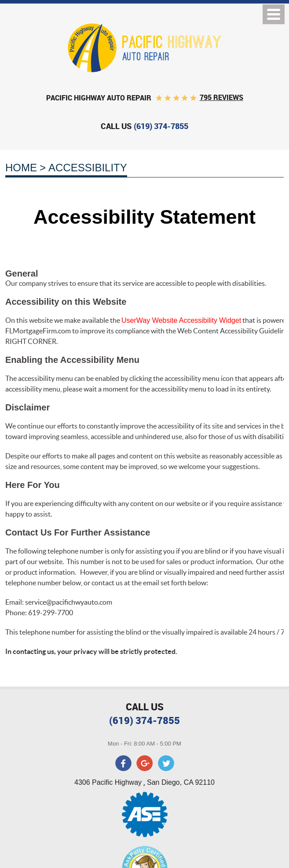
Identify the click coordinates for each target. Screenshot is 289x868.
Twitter (166, 763)
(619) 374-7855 (144, 720)
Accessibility (88, 168)
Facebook (124, 763)
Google (145, 763)
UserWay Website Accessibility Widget (181, 320)
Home (21, 168)
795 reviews (221, 97)
